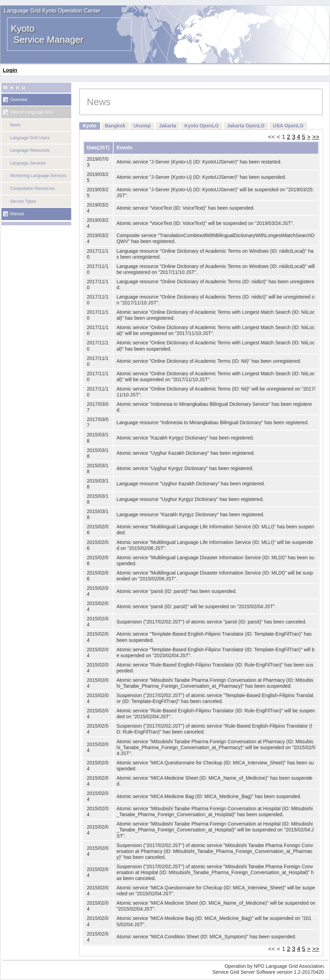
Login (10, 70)
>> (316, 137)
